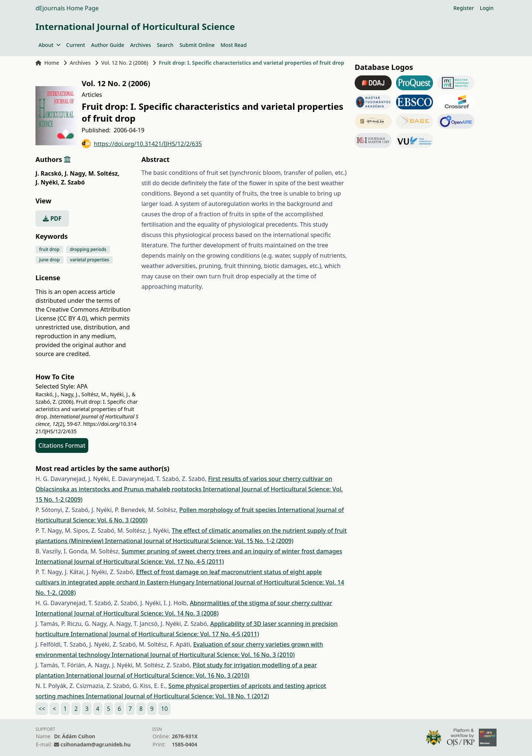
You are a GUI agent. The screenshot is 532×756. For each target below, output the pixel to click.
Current (76, 45)
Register (463, 8)
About (49, 45)
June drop (50, 260)
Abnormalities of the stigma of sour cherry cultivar (261, 603)
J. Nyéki (47, 182)
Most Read (234, 45)
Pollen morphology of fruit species (229, 510)
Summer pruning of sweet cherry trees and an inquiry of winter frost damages (232, 551)
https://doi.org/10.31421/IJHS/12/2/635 (142, 144)
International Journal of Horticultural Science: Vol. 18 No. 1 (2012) (178, 696)
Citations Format (62, 445)
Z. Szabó (73, 182)
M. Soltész (104, 173)
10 (164, 709)
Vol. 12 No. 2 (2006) (125, 63)
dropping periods (88, 249)
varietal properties (90, 260)
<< (42, 709)
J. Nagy (76, 173)
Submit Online (197, 45)
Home (47, 63)
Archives (140, 45)
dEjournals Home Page (67, 8)
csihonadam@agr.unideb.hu (96, 744)
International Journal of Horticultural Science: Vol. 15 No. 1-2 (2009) (199, 541)
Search (165, 45)
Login (487, 8)
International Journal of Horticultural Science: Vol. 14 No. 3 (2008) (127, 613)
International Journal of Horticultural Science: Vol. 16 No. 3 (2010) (203, 655)
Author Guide (108, 45)
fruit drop (49, 249)
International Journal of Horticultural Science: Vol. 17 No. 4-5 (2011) (130, 562)
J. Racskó (49, 173)
